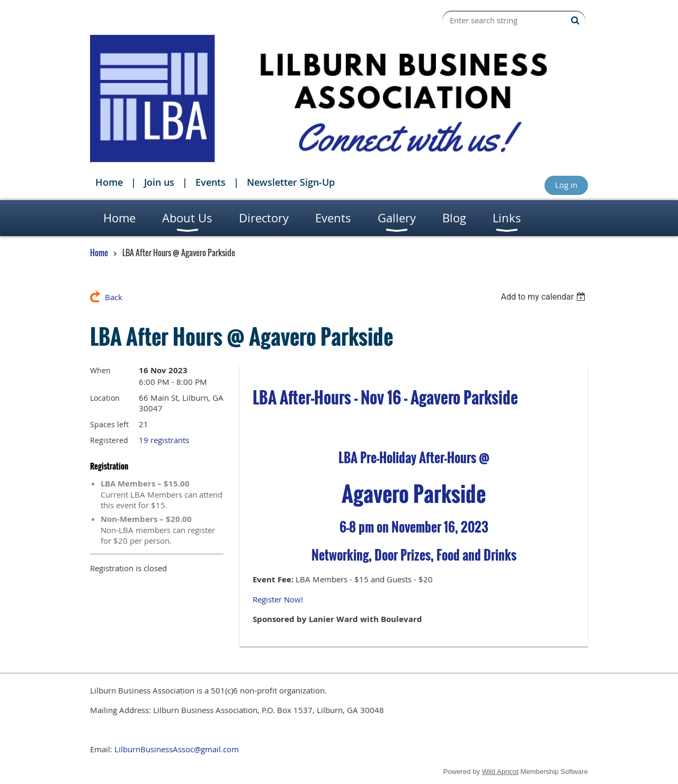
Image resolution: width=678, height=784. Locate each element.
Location (105, 398)
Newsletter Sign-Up (291, 182)
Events (211, 182)
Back (114, 297)
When (100, 370)
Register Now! (278, 599)
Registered (109, 440)
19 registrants (164, 440)
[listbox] (544, 297)
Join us (159, 182)
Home (109, 182)
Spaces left (109, 424)
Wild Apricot (500, 772)
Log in (566, 185)
